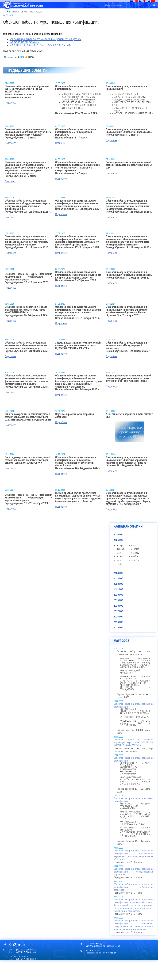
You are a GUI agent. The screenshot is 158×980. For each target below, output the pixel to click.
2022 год (118, 584)
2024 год (118, 573)
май (119, 560)
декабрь (135, 560)
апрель (120, 556)
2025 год (118, 540)
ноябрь (135, 556)
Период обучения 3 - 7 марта (134, 856)
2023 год (118, 578)
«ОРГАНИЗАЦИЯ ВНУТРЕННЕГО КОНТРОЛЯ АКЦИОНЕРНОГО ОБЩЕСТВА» (46, 39)
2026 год (118, 535)
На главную (14, 12)
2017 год (118, 611)
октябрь (135, 553)
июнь (119, 564)
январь (120, 545)
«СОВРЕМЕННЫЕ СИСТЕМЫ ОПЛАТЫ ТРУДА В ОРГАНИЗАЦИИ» (40, 45)
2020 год (118, 595)
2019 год (118, 600)
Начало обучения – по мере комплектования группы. (134, 745)
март (119, 553)
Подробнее (10, 103)
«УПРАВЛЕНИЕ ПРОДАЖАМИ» (24, 42)
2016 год (118, 617)
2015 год (118, 622)
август (134, 545)
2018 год (118, 606)
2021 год (118, 589)
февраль (121, 549)
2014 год (118, 628)
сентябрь (136, 549)
